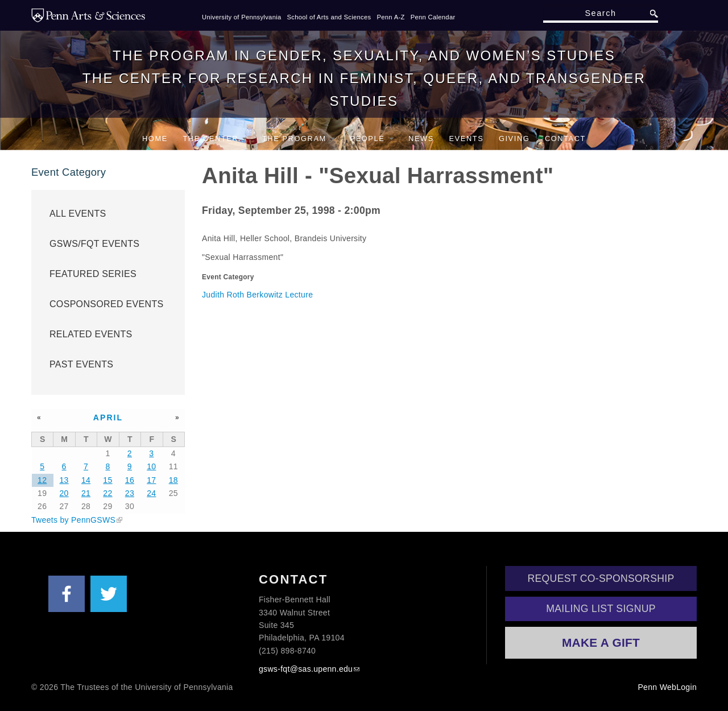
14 (86, 480)
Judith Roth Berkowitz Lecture (257, 295)
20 (64, 493)
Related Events (91, 334)
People (372, 139)
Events (466, 139)
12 (42, 480)
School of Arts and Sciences (329, 17)
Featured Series (93, 274)
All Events (78, 214)
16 (130, 480)
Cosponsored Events (106, 304)
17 (151, 480)
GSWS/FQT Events (94, 244)
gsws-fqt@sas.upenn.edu (306, 669)
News (421, 139)
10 (151, 466)
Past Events (81, 364)
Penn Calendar (433, 17)
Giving (514, 139)
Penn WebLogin (667, 687)
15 (107, 480)
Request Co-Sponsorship (601, 578)
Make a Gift (601, 642)
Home (155, 139)
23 (130, 493)
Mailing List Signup (601, 609)
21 (86, 493)
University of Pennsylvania (242, 17)
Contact (565, 139)
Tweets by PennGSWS (73, 520)
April (108, 417)
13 (64, 480)
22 (107, 493)
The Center (215, 139)
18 (173, 480)
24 (151, 493)
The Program (299, 139)
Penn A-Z (390, 17)
